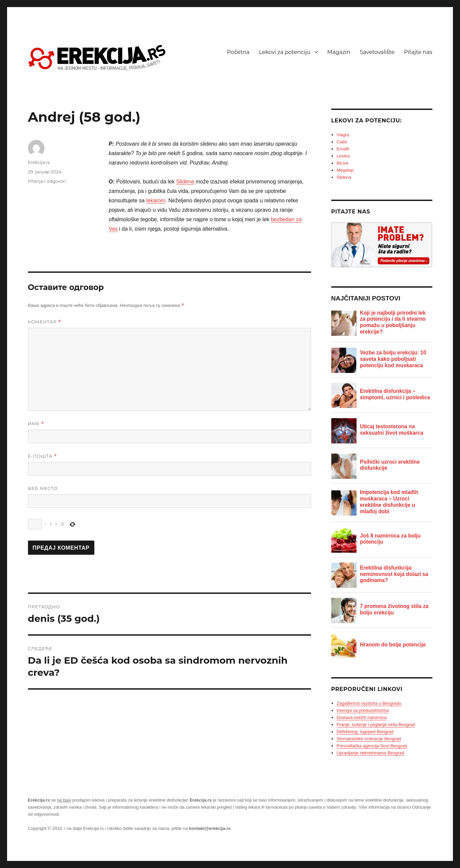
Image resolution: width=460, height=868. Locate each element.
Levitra (343, 156)
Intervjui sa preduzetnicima (363, 710)
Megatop (345, 170)
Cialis (342, 142)
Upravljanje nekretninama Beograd (370, 753)
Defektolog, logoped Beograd (365, 732)
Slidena (344, 177)
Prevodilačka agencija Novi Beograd (372, 746)
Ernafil (343, 149)
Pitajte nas (418, 52)
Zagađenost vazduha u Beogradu (369, 703)
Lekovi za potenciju (285, 52)
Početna (238, 52)
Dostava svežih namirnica (362, 717)
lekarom (156, 200)
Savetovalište (377, 52)
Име (36, 424)
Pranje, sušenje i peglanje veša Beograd (376, 725)
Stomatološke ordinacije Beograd (369, 739)
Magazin (339, 52)
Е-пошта (43, 456)
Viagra (343, 135)
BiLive (343, 163)
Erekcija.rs (39, 162)
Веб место (43, 488)
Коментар (45, 322)
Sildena (185, 182)
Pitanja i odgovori (47, 181)
